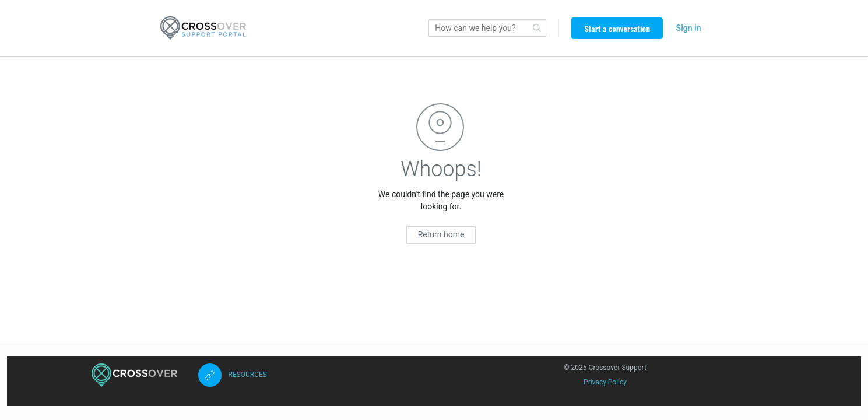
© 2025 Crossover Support (605, 367)
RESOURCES (247, 374)
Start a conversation (617, 28)
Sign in (689, 28)
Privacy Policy (605, 382)
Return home (441, 235)
